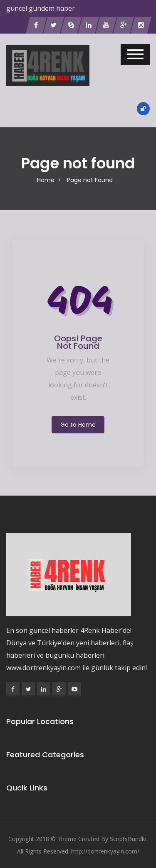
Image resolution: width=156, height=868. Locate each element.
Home (46, 180)
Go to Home (78, 425)
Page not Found (90, 180)
